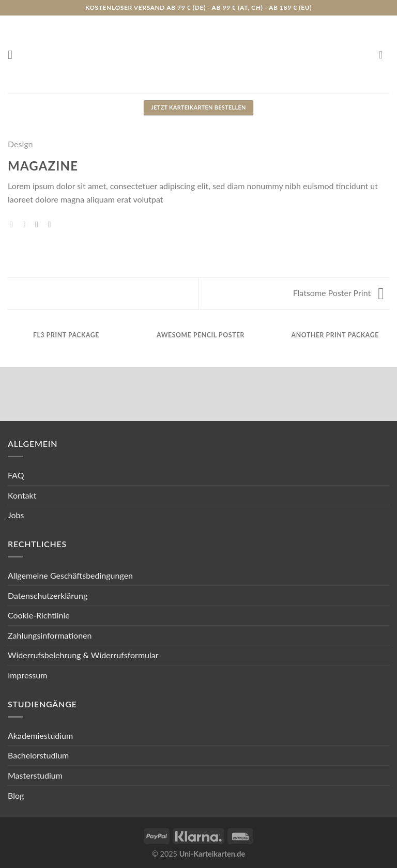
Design (20, 144)
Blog (16, 795)
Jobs (16, 515)
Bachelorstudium (38, 755)
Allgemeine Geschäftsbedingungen (70, 575)
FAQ (16, 475)
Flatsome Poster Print (339, 293)
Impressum (27, 675)
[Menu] (14, 55)
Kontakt (22, 495)
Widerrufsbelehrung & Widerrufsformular (83, 655)
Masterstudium (35, 775)
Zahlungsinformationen (50, 635)
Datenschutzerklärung (48, 595)
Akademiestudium (40, 735)
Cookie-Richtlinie (39, 615)
